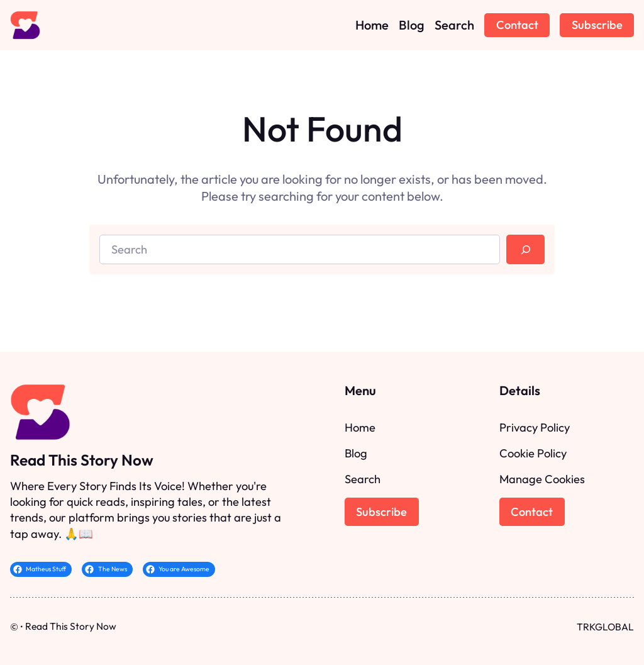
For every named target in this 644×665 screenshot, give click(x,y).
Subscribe (597, 25)
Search (363, 479)
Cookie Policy (533, 453)
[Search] (525, 249)
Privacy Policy (535, 427)
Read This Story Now (82, 460)
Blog (356, 453)
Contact (517, 25)
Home (360, 427)
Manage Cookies (542, 479)
